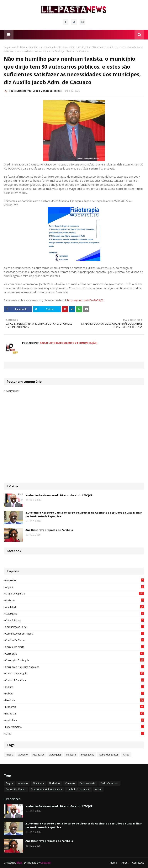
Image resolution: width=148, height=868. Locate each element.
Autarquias (75, 614)
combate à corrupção (78, 789)
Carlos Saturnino (109, 783)
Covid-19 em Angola (75, 673)
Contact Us (138, 863)
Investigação (87, 755)
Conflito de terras (75, 640)
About (125, 863)
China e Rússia (75, 620)
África (75, 734)
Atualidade (75, 607)
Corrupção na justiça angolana (75, 667)
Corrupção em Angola (75, 660)
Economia (75, 707)
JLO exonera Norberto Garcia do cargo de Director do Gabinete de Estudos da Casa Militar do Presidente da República (84, 515)
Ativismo (75, 600)
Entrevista (75, 714)
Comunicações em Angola (75, 634)
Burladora (55, 783)
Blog (19, 863)
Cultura (75, 687)
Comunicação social (75, 627)
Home (113, 863)
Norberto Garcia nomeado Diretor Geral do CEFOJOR (59, 495)
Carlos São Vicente (16, 789)
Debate (75, 693)
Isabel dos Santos (109, 755)
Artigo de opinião (75, 593)
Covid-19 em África (75, 680)
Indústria (71, 755)
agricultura (75, 720)
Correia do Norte (75, 647)
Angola (75, 587)
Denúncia (75, 700)
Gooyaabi (46, 863)
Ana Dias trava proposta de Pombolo (49, 530)
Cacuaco (70, 783)
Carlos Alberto (88, 783)
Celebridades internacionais (46, 789)
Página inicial (11, 47)
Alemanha (75, 580)
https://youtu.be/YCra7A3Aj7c (86, 300)
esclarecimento (75, 727)
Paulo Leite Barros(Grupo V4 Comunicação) (35, 91)
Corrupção (75, 654)
